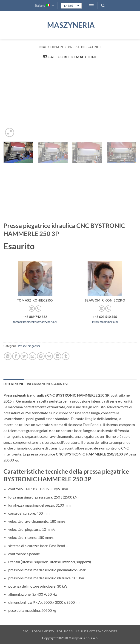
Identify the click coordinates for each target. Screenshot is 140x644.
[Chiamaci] (38, 309)
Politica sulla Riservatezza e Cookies (87, 631)
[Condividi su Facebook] (16, 356)
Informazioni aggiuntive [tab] (48, 384)
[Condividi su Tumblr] (66, 356)
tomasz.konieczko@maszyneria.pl (35, 322)
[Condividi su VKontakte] (49, 356)
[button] (91, 6)
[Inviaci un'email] (32, 309)
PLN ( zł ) (68, 6)
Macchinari (51, 47)
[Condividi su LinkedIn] (57, 356)
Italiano (45, 6)
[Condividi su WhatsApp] (8, 356)
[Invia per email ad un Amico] (33, 356)
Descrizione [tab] (14, 384)
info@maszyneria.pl (105, 322)
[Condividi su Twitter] (24, 356)
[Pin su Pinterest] (41, 356)
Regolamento (43, 631)
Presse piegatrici (84, 47)
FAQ (26, 631)
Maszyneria (70, 25)
